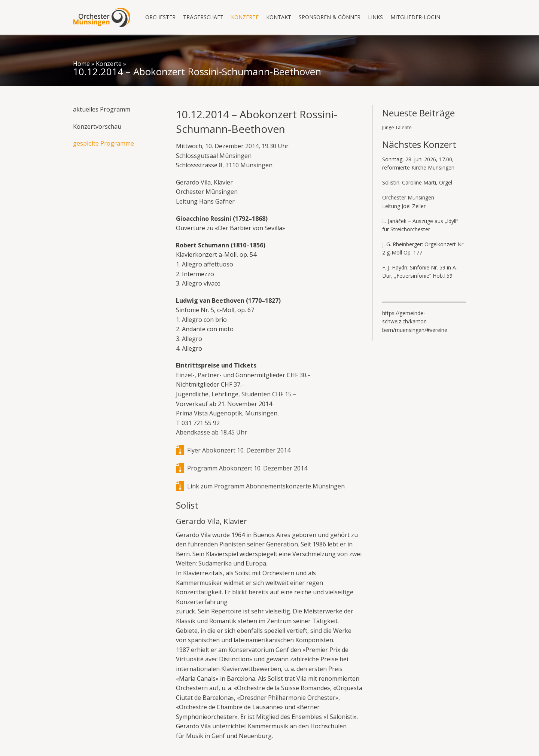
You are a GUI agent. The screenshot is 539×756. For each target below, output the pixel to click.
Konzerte (245, 17)
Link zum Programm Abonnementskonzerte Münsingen (266, 486)
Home (81, 64)
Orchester (160, 17)
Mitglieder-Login (415, 17)
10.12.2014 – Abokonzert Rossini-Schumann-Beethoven (197, 71)
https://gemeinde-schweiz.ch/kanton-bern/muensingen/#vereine (415, 321)
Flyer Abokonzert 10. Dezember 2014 (239, 450)
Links (375, 17)
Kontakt (279, 17)
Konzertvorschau (97, 126)
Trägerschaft (203, 17)
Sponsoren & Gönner (330, 17)
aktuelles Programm (102, 109)
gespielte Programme (103, 143)
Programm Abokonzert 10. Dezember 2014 (247, 468)
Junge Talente (397, 127)
